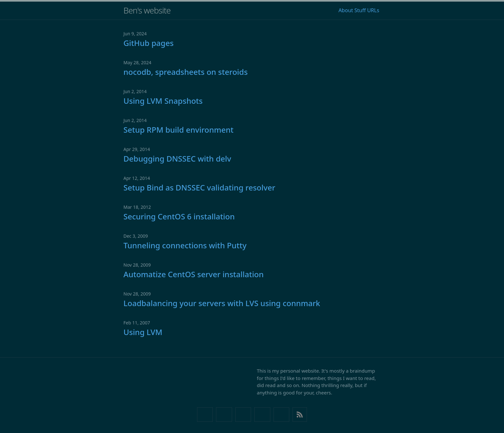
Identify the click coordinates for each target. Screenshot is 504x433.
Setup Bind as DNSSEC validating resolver (199, 187)
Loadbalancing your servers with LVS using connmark (222, 303)
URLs (373, 10)
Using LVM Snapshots (163, 101)
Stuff (360, 10)
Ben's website (147, 10)
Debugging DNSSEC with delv (177, 159)
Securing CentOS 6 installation (179, 216)
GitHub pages (148, 43)
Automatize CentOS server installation (194, 274)
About (346, 10)
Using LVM (143, 332)
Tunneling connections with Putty (185, 245)
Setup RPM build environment (179, 130)
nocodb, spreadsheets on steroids (186, 72)
